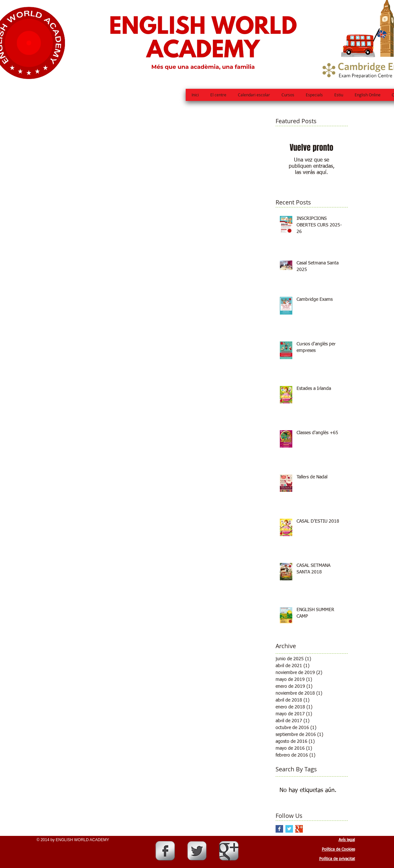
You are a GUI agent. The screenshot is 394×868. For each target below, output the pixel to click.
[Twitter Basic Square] (289, 829)
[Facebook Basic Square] (279, 829)
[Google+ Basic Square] (299, 829)
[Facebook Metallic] (165, 851)
